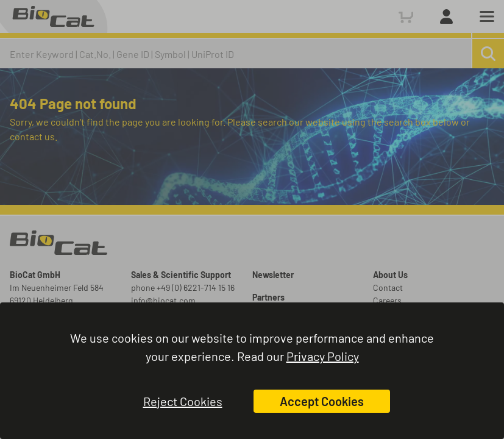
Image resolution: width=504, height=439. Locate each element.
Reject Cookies (183, 401)
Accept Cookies (322, 401)
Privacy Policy (323, 356)
